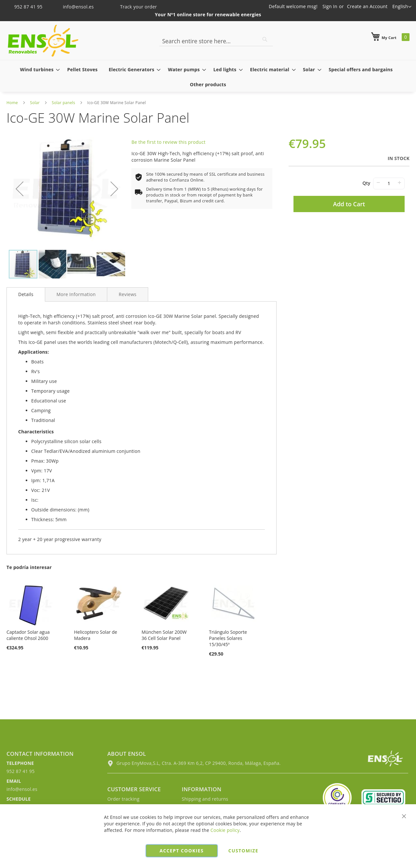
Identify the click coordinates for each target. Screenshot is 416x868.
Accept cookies (182, 851)
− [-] (378, 182)
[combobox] (216, 41)
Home (12, 103)
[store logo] (43, 41)
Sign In (330, 6)
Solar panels (63, 103)
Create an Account (367, 6)
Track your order (134, 7)
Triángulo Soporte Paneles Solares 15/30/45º (228, 638)
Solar (35, 103)
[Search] (265, 39)
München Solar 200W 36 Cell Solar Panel (164, 635)
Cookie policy (225, 830)
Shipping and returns (205, 799)
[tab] (26, 294)
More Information (76, 294)
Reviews (128, 294)
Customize (243, 851)
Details (26, 294)
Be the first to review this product (168, 142)
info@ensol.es (74, 7)
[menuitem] (38, 69)
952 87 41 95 (25, 7)
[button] (402, 7)
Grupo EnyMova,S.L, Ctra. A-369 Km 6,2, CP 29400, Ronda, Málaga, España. (194, 763)
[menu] (208, 77)
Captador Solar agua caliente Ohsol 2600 (28, 635)
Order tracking (123, 799)
